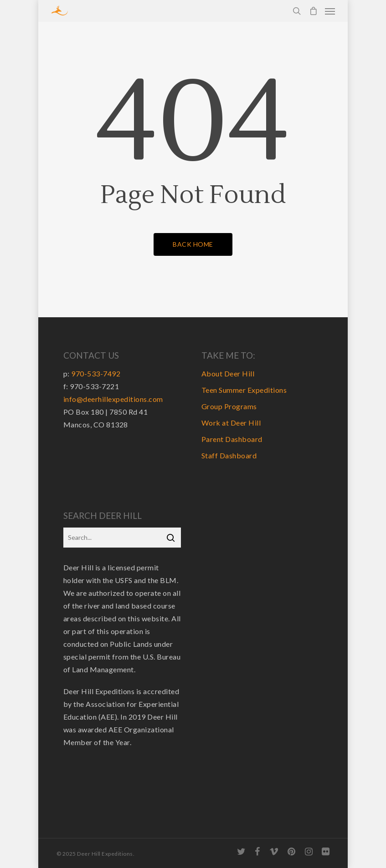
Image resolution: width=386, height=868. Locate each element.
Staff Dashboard (229, 455)
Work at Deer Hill (231, 423)
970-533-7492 (96, 373)
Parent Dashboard (232, 439)
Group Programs (229, 406)
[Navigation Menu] (330, 11)
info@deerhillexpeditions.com (113, 399)
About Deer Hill (228, 373)
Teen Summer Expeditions (244, 390)
